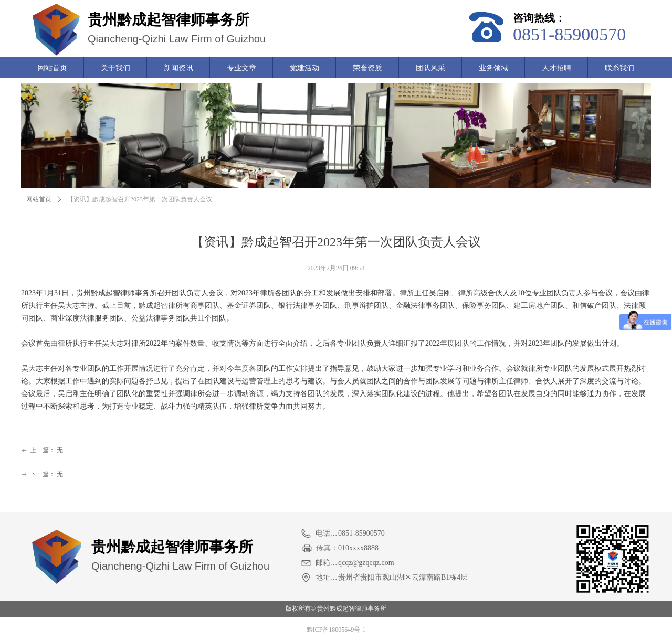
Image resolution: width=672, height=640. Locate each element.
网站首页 (39, 199)
